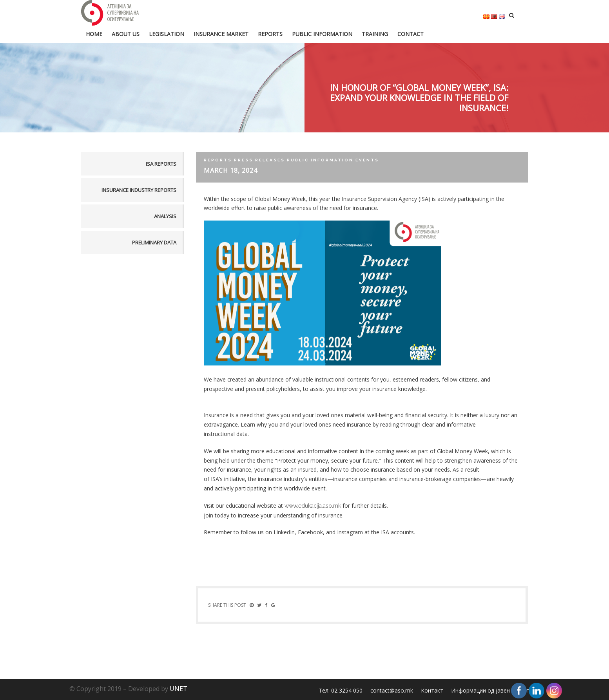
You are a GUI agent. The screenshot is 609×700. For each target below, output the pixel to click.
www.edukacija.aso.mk (313, 506)
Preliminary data (154, 242)
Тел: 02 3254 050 (341, 690)
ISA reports (161, 164)
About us (126, 34)
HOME (94, 34)
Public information (322, 34)
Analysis (165, 216)
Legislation (167, 34)
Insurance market (221, 34)
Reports (270, 34)
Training (375, 34)
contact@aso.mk (392, 690)
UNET (179, 689)
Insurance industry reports (139, 190)
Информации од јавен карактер (493, 690)
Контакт (432, 690)
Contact (411, 34)
